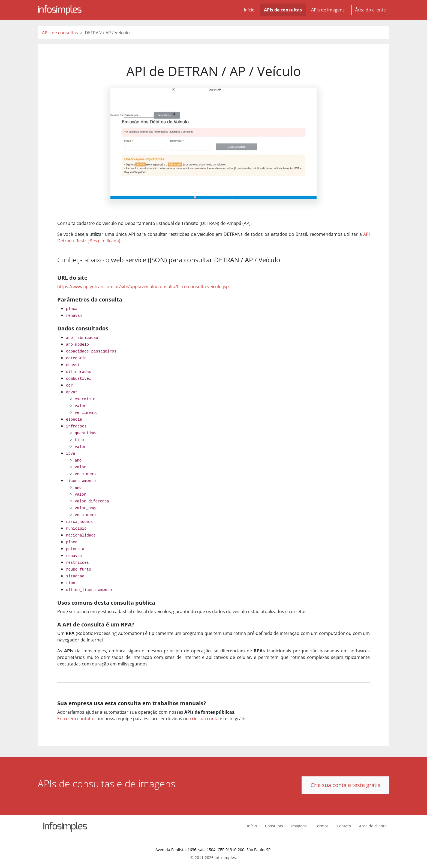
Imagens (299, 826)
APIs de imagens (328, 10)
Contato (344, 826)
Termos (322, 826)
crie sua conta (204, 719)
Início (249, 10)
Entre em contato (75, 719)
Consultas (274, 826)
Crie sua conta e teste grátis (345, 785)
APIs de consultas (283, 10)
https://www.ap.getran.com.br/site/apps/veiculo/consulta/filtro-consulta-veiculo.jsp (143, 287)
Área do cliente (370, 10)
